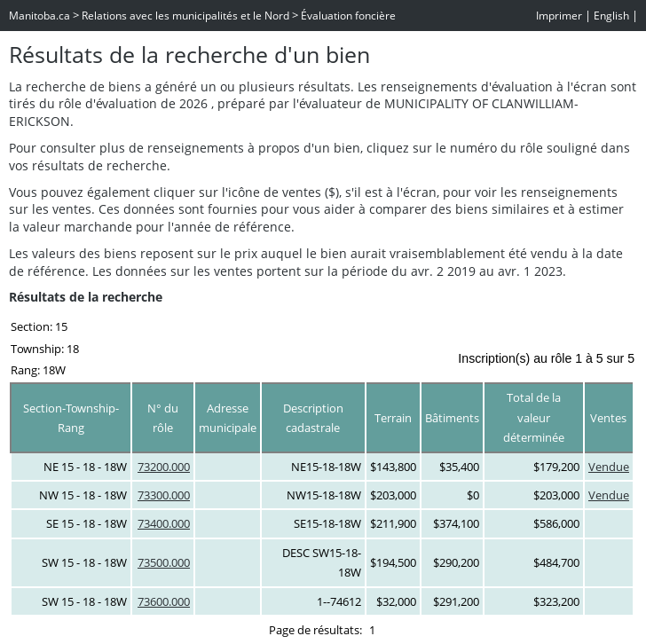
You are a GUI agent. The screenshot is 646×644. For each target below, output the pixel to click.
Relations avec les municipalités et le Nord (185, 16)
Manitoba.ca (39, 16)
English (611, 16)
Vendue (609, 467)
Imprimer (559, 16)
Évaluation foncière (348, 16)
